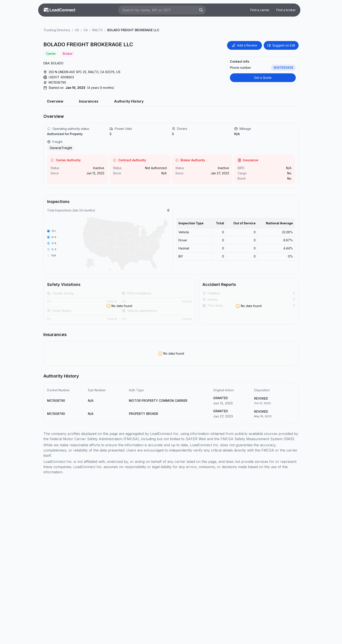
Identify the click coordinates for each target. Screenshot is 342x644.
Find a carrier (260, 10)
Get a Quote (263, 78)
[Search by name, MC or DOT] (160, 10)
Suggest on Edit (281, 45)
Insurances (89, 101)
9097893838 (283, 68)
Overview (55, 101)
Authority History (129, 101)
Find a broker (286, 10)
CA (86, 30)
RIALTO (97, 30)
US (77, 30)
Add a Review (245, 45)
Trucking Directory (57, 30)
